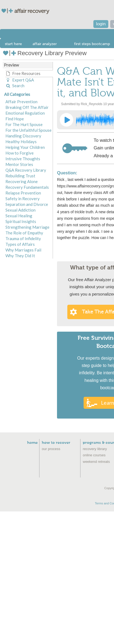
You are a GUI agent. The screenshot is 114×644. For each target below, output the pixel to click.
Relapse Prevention (23, 193)
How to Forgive (20, 153)
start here (13, 44)
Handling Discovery (23, 136)
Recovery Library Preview (45, 53)
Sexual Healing (19, 216)
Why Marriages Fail (23, 250)
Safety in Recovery (23, 199)
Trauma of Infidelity (23, 238)
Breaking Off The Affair (27, 107)
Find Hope (15, 119)
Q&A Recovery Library (26, 170)
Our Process (51, 449)
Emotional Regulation (25, 113)
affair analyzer (45, 44)
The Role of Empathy (24, 233)
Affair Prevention (21, 102)
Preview (11, 65)
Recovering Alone (22, 181)
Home (32, 443)
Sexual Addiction (20, 210)
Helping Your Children (25, 147)
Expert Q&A (20, 80)
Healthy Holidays (21, 142)
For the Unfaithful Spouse (28, 130)
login (101, 24)
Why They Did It (20, 256)
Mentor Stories (19, 164)
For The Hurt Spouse (24, 124)
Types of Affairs (20, 244)
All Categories (17, 94)
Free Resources (23, 73)
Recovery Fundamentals (27, 187)
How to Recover (56, 443)
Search (15, 86)
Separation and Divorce (27, 204)
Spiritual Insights (21, 221)
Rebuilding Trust (20, 176)
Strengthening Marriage (27, 227)
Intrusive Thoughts (23, 159)
